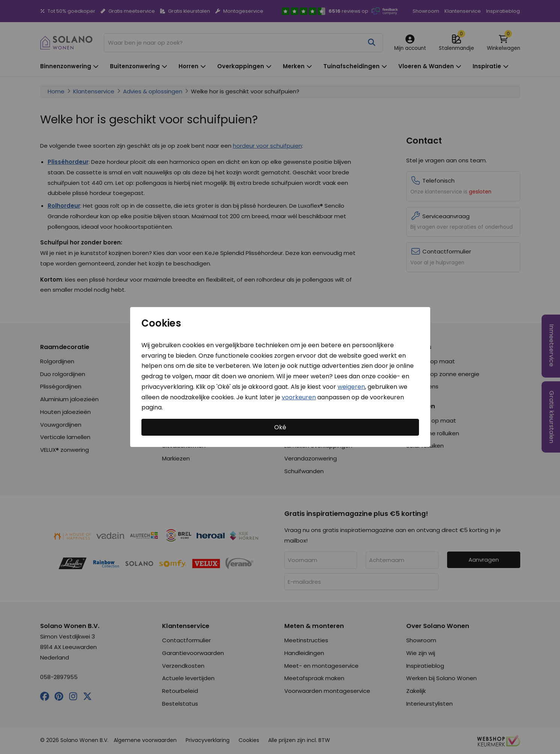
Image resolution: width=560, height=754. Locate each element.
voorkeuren (299, 397)
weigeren (351, 387)
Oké (280, 427)
